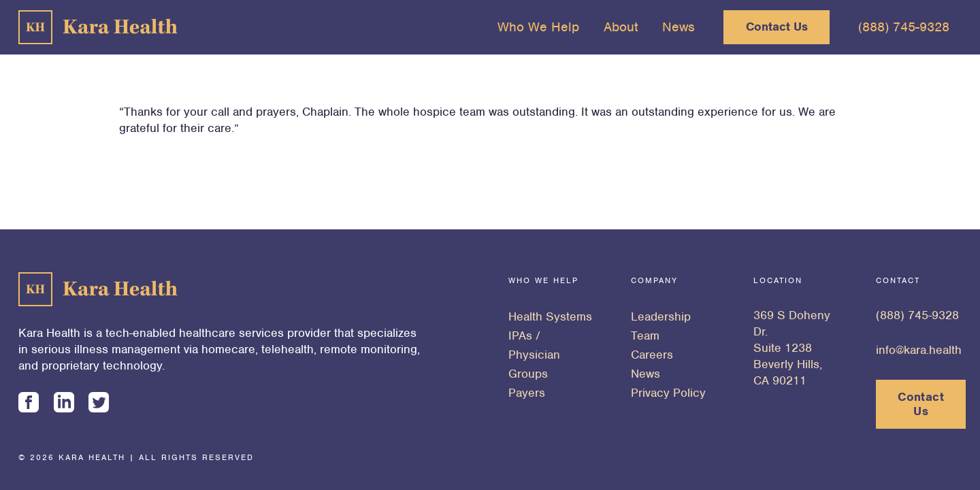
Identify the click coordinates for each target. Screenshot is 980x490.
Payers (527, 393)
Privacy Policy (668, 393)
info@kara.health (919, 350)
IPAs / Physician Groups (534, 355)
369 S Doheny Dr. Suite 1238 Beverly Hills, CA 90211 (792, 348)
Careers (652, 355)
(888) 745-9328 (917, 315)
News (646, 374)
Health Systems (550, 316)
